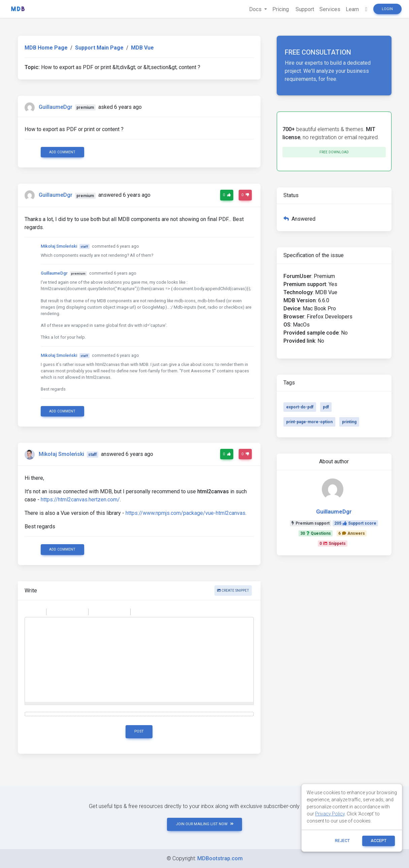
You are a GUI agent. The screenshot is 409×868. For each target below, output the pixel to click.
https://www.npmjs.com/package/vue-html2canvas (185, 513)
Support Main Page (99, 48)
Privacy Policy (330, 814)
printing (349, 422)
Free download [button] (334, 152)
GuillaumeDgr (56, 107)
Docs (256, 9)
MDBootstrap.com (220, 858)
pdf (326, 407)
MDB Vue (142, 48)
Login (387, 9)
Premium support (311, 523)
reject (342, 841)
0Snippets (333, 544)
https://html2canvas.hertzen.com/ (80, 500)
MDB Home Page (46, 48)
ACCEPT (379, 841)
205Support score (355, 523)
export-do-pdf (300, 407)
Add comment (62, 152)
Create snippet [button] (233, 591)
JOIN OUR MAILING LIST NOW (205, 824)
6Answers (352, 533)
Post (139, 731)
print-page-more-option (309, 422)
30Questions (316, 533)
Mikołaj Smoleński (59, 246)
